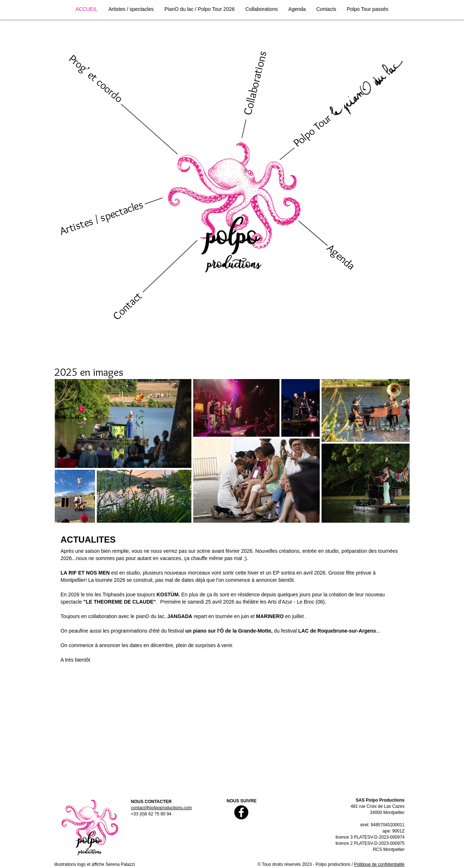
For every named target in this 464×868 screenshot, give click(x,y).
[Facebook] (241, 812)
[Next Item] (397, 451)
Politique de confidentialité (379, 864)
